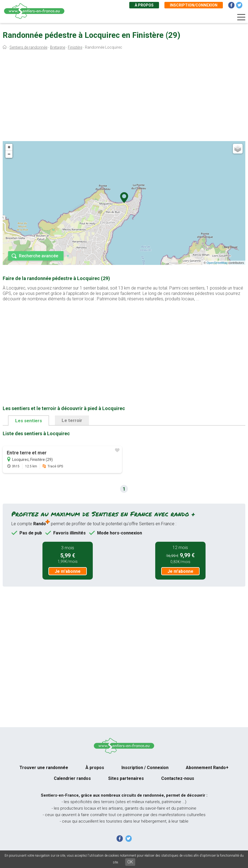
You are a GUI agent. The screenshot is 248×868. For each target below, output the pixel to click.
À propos (144, 5)
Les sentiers (29, 421)
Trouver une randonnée (44, 768)
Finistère (75, 47)
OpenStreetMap (217, 263)
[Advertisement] (124, 97)
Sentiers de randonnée (28, 47)
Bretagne (58, 47)
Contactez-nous (178, 778)
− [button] (9, 154)
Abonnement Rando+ (207, 768)
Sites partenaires (126, 778)
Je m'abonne (68, 571)
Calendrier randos (72, 778)
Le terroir (72, 420)
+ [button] (9, 147)
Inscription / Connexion (145, 768)
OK (130, 862)
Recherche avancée (39, 256)
